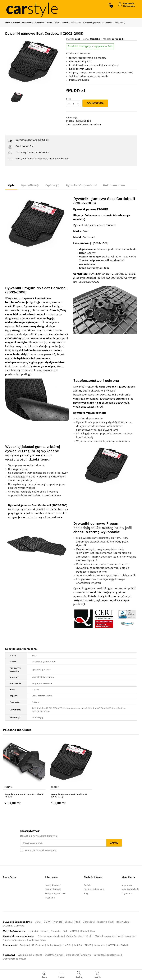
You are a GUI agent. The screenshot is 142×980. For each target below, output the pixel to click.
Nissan (44, 931)
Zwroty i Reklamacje (94, 889)
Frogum (8, 787)
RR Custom (38, 945)
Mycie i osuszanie (105, 936)
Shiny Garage (55, 945)
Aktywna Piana (38, 940)
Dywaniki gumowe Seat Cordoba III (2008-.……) (69, 796)
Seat (57, 23)
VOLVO (74, 931)
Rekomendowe (115, 186)
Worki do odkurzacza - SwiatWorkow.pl (40, 955)
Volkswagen (122, 922)
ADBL (68, 945)
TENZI (88, 945)
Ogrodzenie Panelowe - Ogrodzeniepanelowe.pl (93, 955)
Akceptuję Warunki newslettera (41, 850)
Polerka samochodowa (51, 936)
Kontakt (88, 885)
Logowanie (129, 3)
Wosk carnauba (126, 936)
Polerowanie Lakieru (15, 940)
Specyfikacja (31, 186)
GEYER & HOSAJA (118, 945)
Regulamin (50, 898)
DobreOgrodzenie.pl (14, 959)
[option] (33, 62)
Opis (11, 186)
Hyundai (57, 922)
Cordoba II (77, 23)
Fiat (110, 922)
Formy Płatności (53, 889)
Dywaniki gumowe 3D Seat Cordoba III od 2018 (24, 796)
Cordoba (66, 23)
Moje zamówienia (130, 889)
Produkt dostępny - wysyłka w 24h (90, 46)
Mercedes (88, 922)
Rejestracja (129, 6)
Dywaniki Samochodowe (23, 23)
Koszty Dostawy (53, 885)
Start (7, 23)
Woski (89, 936)
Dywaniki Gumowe (44, 23)
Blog (86, 894)
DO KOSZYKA (95, 103)
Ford (77, 922)
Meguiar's (100, 945)
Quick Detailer (75, 936)
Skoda (68, 922)
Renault (101, 922)
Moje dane (127, 885)
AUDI (38, 922)
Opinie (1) (53, 186)
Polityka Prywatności (56, 894)
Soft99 (78, 945)
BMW (47, 922)
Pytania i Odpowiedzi (82, 186)
